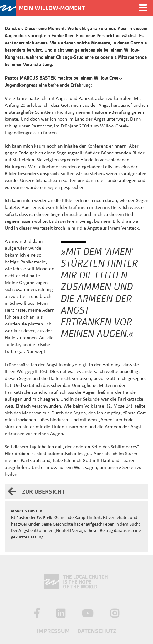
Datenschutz (97, 631)
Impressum (53, 631)
